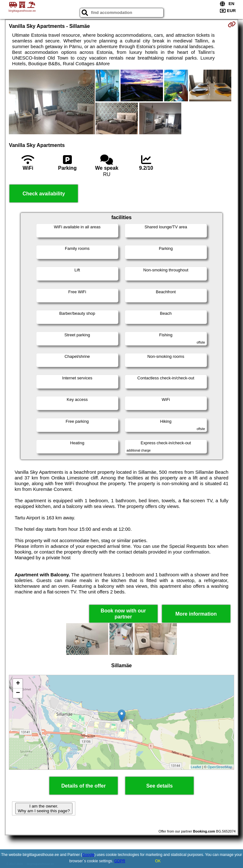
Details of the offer (84, 786)
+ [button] (18, 684)
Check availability (44, 194)
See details (159, 786)
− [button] (18, 693)
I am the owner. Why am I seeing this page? (44, 808)
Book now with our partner (123, 614)
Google (88, 855)
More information (196, 614)
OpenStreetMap (220, 767)
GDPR (120, 861)
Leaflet (196, 767)
